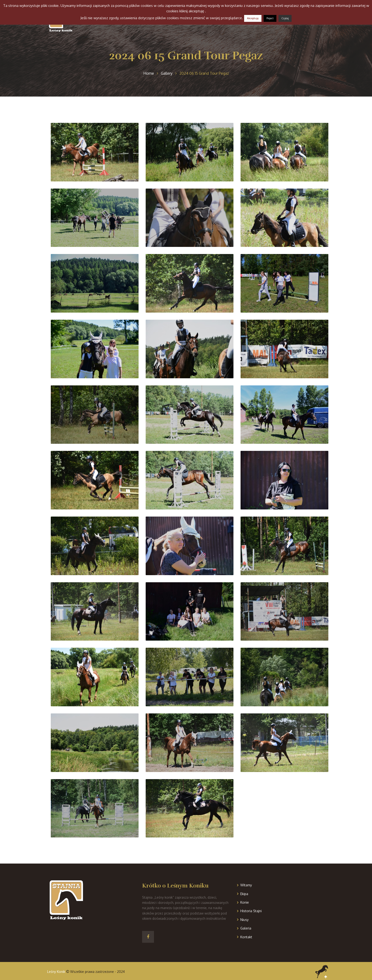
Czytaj (285, 18)
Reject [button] (270, 18)
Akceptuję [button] (253, 18)
